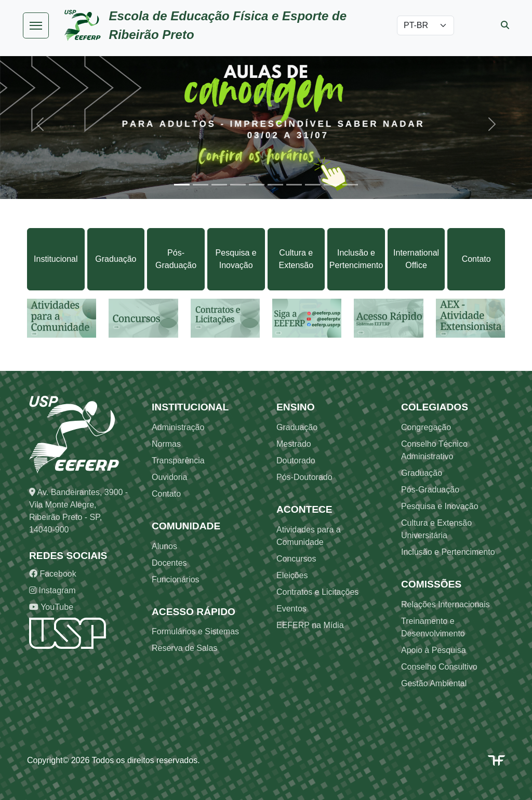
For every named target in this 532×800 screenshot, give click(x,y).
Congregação (426, 427)
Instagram (52, 590)
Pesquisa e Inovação (236, 259)
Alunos (164, 546)
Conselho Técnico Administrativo (434, 450)
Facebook (53, 574)
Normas (166, 444)
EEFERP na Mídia (310, 625)
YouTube (51, 607)
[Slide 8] (313, 185)
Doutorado (296, 461)
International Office (416, 259)
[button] (40, 124)
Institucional (56, 259)
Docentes (169, 563)
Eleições (292, 575)
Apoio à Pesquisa (434, 650)
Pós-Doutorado (304, 477)
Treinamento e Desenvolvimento (433, 627)
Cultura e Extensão (296, 259)
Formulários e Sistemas (195, 631)
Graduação (116, 259)
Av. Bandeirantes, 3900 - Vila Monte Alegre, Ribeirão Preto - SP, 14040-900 (78, 511)
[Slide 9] (331, 185)
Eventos (291, 609)
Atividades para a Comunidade (309, 536)
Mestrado (294, 444)
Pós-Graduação (176, 259)
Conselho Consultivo (439, 667)
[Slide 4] (238, 185)
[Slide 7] (294, 185)
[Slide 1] (182, 185)
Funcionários (176, 579)
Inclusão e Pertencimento (356, 259)
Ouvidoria (169, 477)
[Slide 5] (257, 185)
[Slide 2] (201, 185)
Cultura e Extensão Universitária (436, 529)
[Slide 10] (350, 185)
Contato (476, 259)
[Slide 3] (219, 185)
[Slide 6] (275, 185)
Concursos (296, 559)
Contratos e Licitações (317, 592)
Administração (178, 427)
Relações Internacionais (445, 604)
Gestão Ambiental (434, 683)
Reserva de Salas (184, 648)
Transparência (178, 461)
